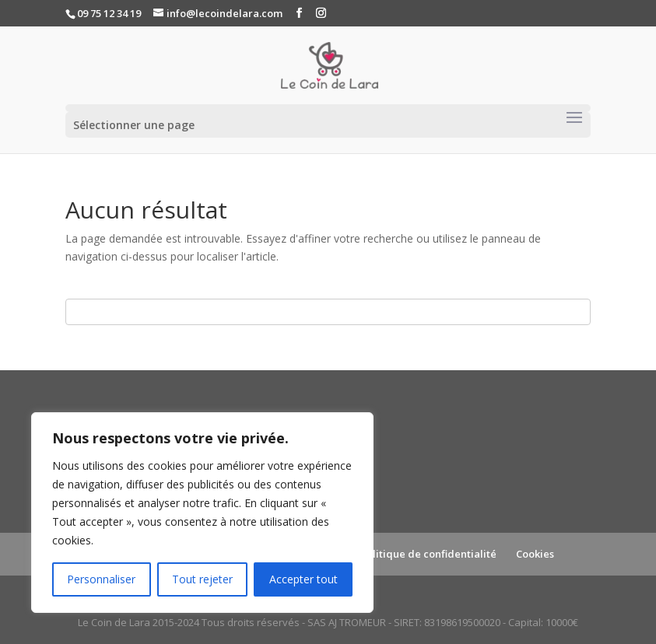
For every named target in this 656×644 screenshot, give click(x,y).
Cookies (535, 554)
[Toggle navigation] (574, 118)
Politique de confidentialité (428, 554)
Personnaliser (101, 579)
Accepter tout (303, 579)
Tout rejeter (202, 579)
